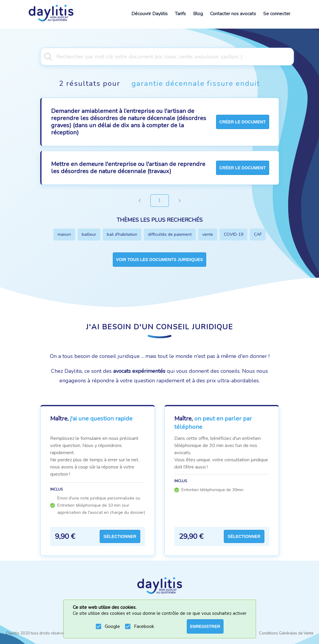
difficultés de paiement (170, 234)
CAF (258, 234)
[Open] (291, 56)
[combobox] (159, 56)
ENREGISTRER (205, 626)
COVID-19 (234, 234)
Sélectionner (120, 536)
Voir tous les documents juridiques (159, 260)
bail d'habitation (122, 234)
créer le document (243, 122)
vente (208, 234)
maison (64, 234)
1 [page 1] (160, 201)
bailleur (89, 234)
